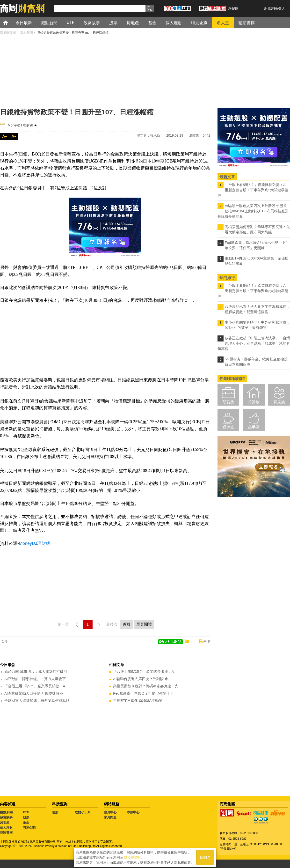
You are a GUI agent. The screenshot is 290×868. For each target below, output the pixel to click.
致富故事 (6, 817)
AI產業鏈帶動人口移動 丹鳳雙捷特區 (34, 693)
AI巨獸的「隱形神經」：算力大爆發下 (35, 679)
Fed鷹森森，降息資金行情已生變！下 (143, 693)
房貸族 (254, 402)
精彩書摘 (6, 833)
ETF (26, 812)
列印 (207, 641)
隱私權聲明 (132, 856)
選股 (55, 812)
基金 (26, 822)
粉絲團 (233, 8)
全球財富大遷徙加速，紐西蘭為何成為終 (37, 701)
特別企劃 (29, 827)
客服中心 (133, 812)
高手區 (254, 427)
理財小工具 (83, 812)
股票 (26, 817)
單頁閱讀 (144, 624)
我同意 (205, 856)
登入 (282, 8)
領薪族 (228, 402)
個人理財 (6, 827)
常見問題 (110, 817)
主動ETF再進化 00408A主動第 (138, 701)
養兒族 (279, 402)
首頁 (10, 22)
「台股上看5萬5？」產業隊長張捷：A (35, 686)
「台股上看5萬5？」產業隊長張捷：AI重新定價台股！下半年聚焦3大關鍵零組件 (253, 190)
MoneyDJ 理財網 (20, 125)
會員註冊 (270, 8)
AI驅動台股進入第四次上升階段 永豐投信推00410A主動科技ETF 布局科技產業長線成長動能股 (253, 211)
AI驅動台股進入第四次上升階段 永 (141, 679)
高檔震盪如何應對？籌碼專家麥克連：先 (146, 686)
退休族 (228, 427)
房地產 (5, 822)
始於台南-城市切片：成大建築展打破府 (36, 671)
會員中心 (110, 812)
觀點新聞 (6, 812)
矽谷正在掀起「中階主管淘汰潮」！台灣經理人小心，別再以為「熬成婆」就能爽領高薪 (254, 343)
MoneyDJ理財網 (35, 543)
